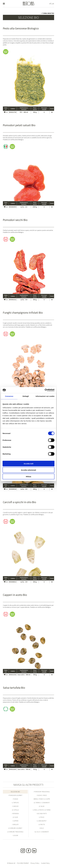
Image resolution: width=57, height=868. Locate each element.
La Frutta (42, 825)
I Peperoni (15, 814)
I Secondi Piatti (42, 814)
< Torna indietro (48, 13)
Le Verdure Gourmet (15, 828)
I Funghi (15, 799)
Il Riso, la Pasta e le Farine (42, 810)
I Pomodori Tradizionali (42, 792)
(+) (6, 112)
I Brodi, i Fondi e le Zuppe (42, 799)
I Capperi (15, 821)
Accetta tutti (29, 464)
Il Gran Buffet (42, 821)
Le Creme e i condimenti (42, 803)
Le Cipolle (15, 810)
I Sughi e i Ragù (42, 795)
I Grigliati (15, 825)
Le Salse (42, 806)
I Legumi (15, 835)
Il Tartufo (15, 803)
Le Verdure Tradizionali (15, 832)
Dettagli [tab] (26, 396)
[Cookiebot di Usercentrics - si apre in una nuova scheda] (45, 390)
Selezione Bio (15, 792)
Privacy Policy (35, 863)
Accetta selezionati (28, 470)
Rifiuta (29, 476)
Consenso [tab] (9, 396)
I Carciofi (15, 806)
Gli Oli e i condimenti (42, 832)
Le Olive (15, 817)
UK (53, 4)
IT (50, 4)
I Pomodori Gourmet (15, 795)
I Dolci (42, 828)
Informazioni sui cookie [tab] (45, 396)
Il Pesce (42, 817)
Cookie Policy (45, 863)
